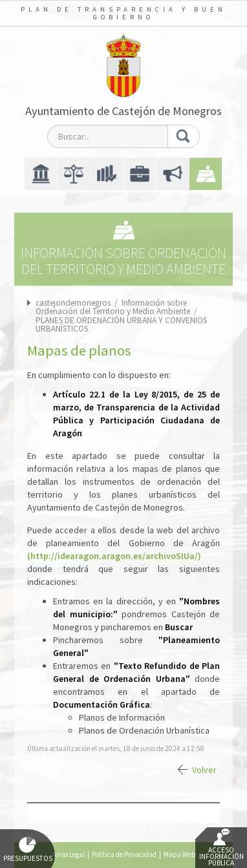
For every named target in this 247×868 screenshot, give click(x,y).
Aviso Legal (69, 854)
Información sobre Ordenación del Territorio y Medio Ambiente (114, 307)
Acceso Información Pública (221, 848)
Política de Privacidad (124, 854)
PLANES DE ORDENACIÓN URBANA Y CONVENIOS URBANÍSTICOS (121, 324)
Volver (204, 770)
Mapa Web (179, 854)
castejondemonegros (73, 303)
